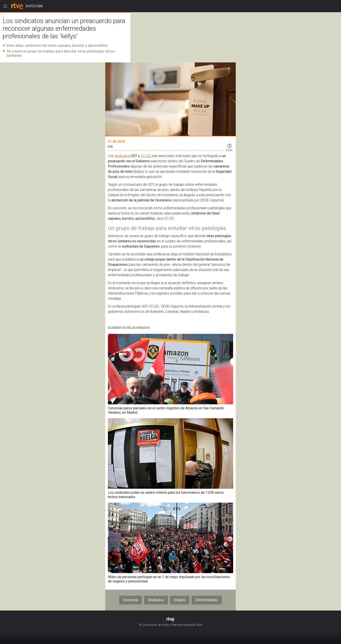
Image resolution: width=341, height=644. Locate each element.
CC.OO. (146, 156)
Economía (130, 600)
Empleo (180, 600)
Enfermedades (207, 600)
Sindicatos (156, 600)
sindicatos (123, 156)
